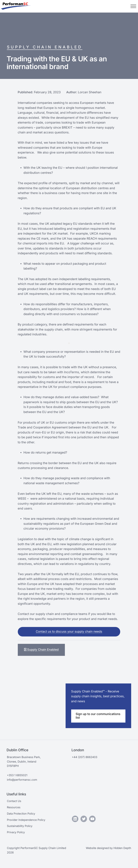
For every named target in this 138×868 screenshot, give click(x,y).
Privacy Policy (16, 832)
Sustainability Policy (20, 826)
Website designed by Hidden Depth (108, 848)
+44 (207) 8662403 (85, 757)
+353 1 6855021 (17, 775)
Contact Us (14, 801)
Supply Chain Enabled (45, 47)
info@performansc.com (22, 780)
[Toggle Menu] (133, 6)
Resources (14, 807)
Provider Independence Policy (26, 820)
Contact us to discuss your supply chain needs (69, 632)
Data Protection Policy (21, 814)
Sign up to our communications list (90, 717)
